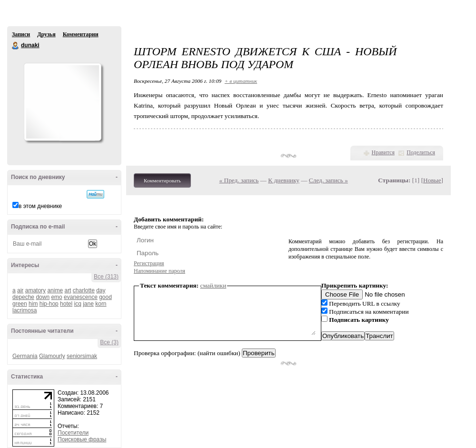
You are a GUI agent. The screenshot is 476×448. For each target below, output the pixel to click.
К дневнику (284, 180)
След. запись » (328, 180)
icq (77, 304)
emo (56, 297)
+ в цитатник (241, 81)
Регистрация (149, 263)
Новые (432, 180)
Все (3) (109, 342)
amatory (35, 290)
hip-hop (49, 304)
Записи (21, 34)
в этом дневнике (40, 206)
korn (101, 304)
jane (88, 304)
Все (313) (106, 277)
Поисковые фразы (82, 439)
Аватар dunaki (62, 102)
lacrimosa (25, 310)
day (101, 290)
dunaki (16, 46)
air (20, 290)
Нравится (383, 152)
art (68, 290)
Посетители (73, 433)
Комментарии (81, 34)
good (105, 297)
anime (55, 290)
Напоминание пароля (159, 271)
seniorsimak (82, 356)
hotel (66, 304)
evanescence (81, 297)
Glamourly (52, 356)
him (33, 304)
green (20, 304)
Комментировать (162, 180)
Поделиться (421, 152)
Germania (25, 356)
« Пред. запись (239, 180)
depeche (23, 297)
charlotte (84, 290)
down (43, 297)
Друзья (46, 34)
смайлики (213, 285)
